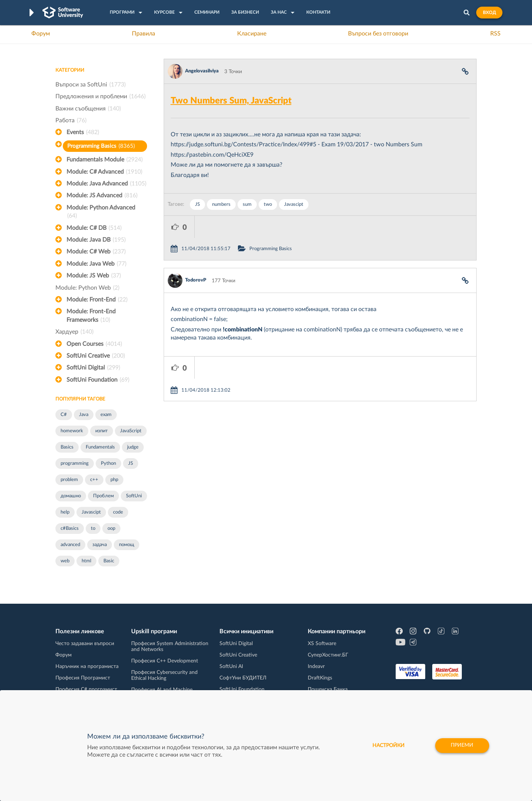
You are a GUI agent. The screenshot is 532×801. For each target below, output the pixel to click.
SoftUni (134, 496)
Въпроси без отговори (378, 34)
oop (111, 529)
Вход (489, 13)
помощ (127, 545)
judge (133, 447)
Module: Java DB (96, 240)
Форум (41, 34)
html (86, 561)
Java (84, 415)
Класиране (252, 34)
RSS (495, 34)
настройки (388, 746)
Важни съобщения (88, 109)
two (268, 204)
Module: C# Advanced (104, 172)
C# (64, 415)
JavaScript (131, 431)
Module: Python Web (87, 288)
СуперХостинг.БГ (328, 655)
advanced (70, 545)
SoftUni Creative (96, 356)
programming (75, 463)
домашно (71, 496)
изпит (102, 431)
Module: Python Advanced (101, 212)
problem (69, 480)
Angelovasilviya (202, 71)
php (114, 480)
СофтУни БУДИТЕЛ (243, 678)
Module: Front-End (97, 300)
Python (108, 463)
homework (72, 431)
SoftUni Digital (93, 368)
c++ (94, 480)
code (118, 512)
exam (106, 415)
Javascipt (91, 512)
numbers (221, 204)
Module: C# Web (96, 252)
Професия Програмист (83, 678)
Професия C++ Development (165, 661)
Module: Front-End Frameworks (91, 316)
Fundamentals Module (105, 160)
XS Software (322, 644)
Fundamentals (100, 447)
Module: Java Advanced (106, 184)
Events (83, 132)
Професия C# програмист (86, 689)
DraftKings (320, 678)
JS (131, 463)
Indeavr (316, 667)
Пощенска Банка (328, 689)
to (93, 529)
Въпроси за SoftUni (91, 85)
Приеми (462, 746)
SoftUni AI (231, 667)
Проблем (103, 496)
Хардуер (74, 332)
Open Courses (94, 344)
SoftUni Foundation (98, 380)
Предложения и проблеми (100, 96)
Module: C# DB (94, 228)
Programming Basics (101, 146)
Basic (109, 561)
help (65, 512)
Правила (144, 34)
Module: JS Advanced (102, 195)
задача (100, 545)
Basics (67, 447)
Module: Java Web (96, 264)
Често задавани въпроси (85, 644)
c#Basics (70, 529)
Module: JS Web (94, 276)
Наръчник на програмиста (87, 667)
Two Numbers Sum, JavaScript (231, 101)
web (65, 561)
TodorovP (196, 258)
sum (247, 204)
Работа (71, 120)
